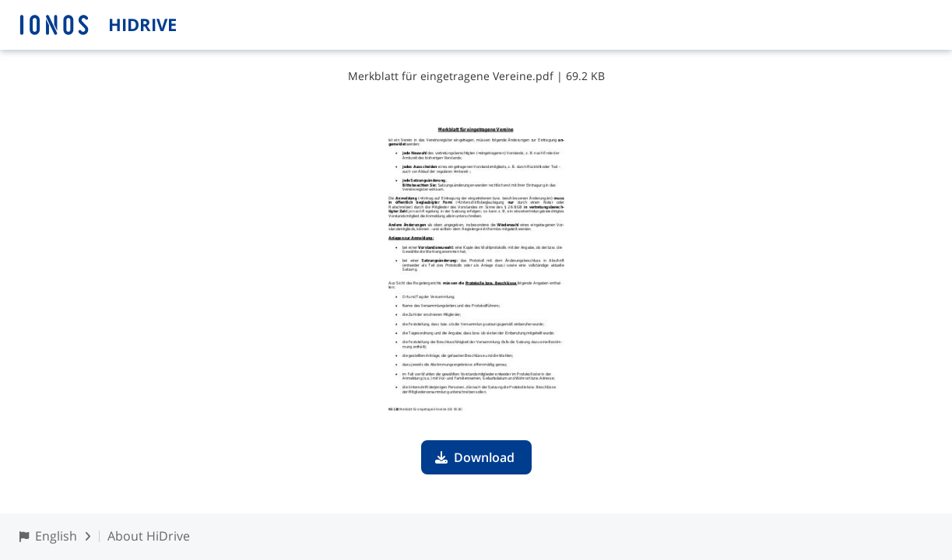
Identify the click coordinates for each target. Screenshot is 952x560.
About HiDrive (149, 536)
